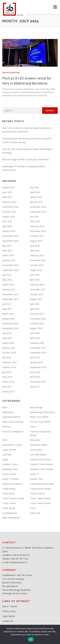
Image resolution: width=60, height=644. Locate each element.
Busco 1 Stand (9, 606)
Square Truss (37, 479)
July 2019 (7, 357)
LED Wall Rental (38, 455)
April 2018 (35, 377)
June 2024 (7, 221)
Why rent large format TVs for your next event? (26, 159)
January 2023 (9, 260)
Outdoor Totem (10, 464)
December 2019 (38, 348)
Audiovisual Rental (11, 417)
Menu (55, 7)
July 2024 (34, 217)
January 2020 (9, 348)
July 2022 (7, 275)
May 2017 (35, 387)
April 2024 (7, 226)
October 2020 (37, 324)
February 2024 (37, 226)
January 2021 (9, 319)
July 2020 (7, 333)
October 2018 (9, 367)
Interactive (35, 440)
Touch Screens (37, 493)
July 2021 (7, 304)
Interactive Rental (39, 445)
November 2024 (38, 207)
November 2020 (10, 324)
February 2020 (37, 343)
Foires (33, 427)
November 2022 (10, 265)
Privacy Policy (9, 611)
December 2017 (38, 382)
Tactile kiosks (9, 489)
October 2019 (9, 353)
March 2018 (8, 382)
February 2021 (37, 314)
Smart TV (35, 474)
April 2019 (35, 357)
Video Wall (35, 513)
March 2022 (8, 285)
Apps (5, 407)
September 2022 (10, 270)
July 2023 (7, 246)
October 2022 (37, 265)
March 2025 (36, 197)
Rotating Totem (10, 469)
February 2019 (9, 362)
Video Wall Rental (11, 518)
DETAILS (7, 427)
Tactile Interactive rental (42, 484)
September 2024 (38, 212)
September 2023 (10, 241)
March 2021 (8, 314)
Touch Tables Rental (40, 498)
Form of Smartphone (13, 432)
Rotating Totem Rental (41, 469)
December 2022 (38, 260)
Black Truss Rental (39, 417)
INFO (5, 440)
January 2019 (36, 362)
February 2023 (37, 255)
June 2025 (7, 192)
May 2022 (7, 280)
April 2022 (35, 280)
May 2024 (35, 221)
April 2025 (7, 197)
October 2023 (37, 236)
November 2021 (10, 294)
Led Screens (36, 450)
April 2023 (35, 250)
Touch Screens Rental (13, 498)
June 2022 (35, 275)
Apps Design (36, 407)
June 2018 (35, 372)
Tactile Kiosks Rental (40, 489)
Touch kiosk (8, 493)
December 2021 (38, 289)
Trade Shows (9, 508)
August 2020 (36, 328)
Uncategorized (11, 72)
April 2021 (35, 309)
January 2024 (9, 231)
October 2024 (9, 212)
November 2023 (10, 236)
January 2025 (36, 202)
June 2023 (35, 246)
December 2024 (10, 207)
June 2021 (35, 304)
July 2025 (34, 187)
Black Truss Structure (13, 422)
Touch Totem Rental (40, 503)
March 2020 (8, 343)
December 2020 (38, 319)
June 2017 (7, 387)
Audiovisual (8, 412)
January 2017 (9, 392)
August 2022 (36, 270)
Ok (31, 639)
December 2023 (38, 231)
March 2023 (8, 255)
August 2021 (36, 299)
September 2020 (10, 328)
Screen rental (9, 474)
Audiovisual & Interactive (42, 412)
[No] (56, 634)
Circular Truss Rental (40, 422)
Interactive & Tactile (12, 445)
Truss (33, 508)
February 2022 (37, 285)
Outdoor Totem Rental (41, 464)
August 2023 (36, 241)
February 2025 (9, 202)
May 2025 (35, 192)
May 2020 (7, 338)
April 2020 (35, 338)
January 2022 (9, 289)
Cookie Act (8, 621)
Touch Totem (9, 503)
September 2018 (38, 367)
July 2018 (7, 372)
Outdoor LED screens (41, 460)
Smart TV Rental (10, 479)
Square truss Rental (12, 484)
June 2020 (35, 333)
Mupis (5, 460)
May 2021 (7, 309)
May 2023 (7, 250)
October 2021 (37, 294)
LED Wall (7, 455)
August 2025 (8, 187)
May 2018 (7, 377)
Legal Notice (9, 616)
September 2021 (10, 299)
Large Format (9, 450)
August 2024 (8, 217)
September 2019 (38, 353)
